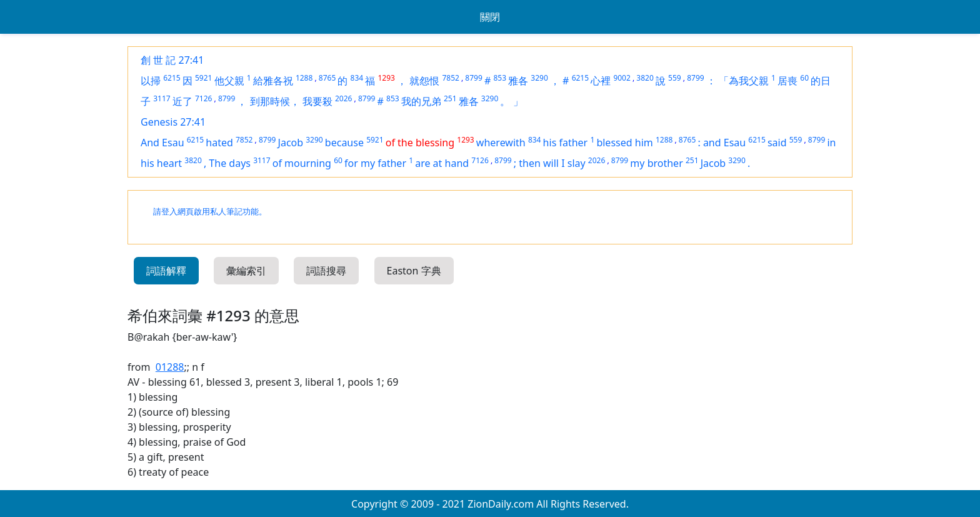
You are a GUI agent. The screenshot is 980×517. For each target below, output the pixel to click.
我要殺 (317, 101)
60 (804, 78)
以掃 (151, 81)
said (777, 143)
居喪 (787, 81)
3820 (645, 78)
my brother (656, 163)
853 (500, 78)
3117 (162, 98)
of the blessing (420, 143)
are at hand (442, 163)
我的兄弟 (421, 101)
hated (219, 143)
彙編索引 (246, 271)
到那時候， (275, 101)
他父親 (229, 81)
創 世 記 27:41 (172, 60)
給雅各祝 (273, 81)
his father (566, 143)
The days (230, 163)
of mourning (302, 163)
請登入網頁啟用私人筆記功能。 (210, 212)
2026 (343, 98)
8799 (473, 78)
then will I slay (552, 163)
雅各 (518, 81)
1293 (386, 78)
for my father (375, 163)
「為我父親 (744, 81)
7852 (450, 78)
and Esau (724, 143)
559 (675, 78)
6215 (172, 78)
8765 (327, 78)
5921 (203, 78)
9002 (622, 78)
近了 (182, 101)
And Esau (162, 143)
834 (357, 78)
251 (450, 98)
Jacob (291, 143)
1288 (304, 78)
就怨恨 (424, 81)
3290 (539, 78)
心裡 (601, 81)
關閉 (490, 17)
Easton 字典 (414, 271)
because (344, 143)
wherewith (501, 143)
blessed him (624, 143)
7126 (203, 98)
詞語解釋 (166, 271)
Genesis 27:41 (173, 122)
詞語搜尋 (326, 271)
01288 (170, 367)
